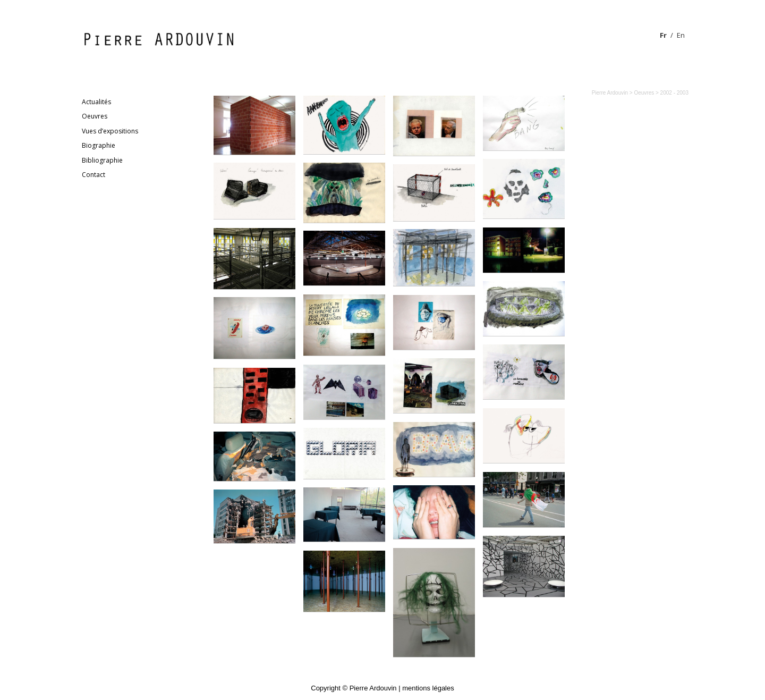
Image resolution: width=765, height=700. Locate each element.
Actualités (96, 102)
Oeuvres (95, 116)
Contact (93, 175)
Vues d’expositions (110, 131)
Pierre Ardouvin (610, 93)
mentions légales (428, 688)
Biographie (99, 145)
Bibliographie (102, 160)
